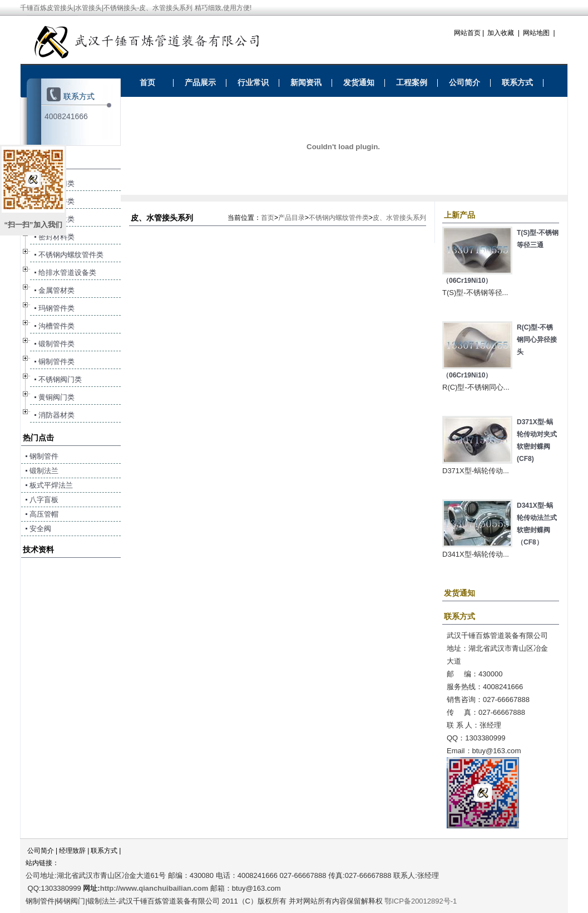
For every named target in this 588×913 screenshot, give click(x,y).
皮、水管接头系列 (399, 218)
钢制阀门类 (56, 183)
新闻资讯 (306, 82)
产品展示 (200, 82)
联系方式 (517, 82)
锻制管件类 (56, 344)
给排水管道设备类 (67, 273)
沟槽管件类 (56, 326)
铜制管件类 (56, 362)
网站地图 (536, 33)
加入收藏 (501, 33)
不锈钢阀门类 (60, 379)
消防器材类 (56, 415)
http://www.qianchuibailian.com (154, 888)
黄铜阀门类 (56, 397)
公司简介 (465, 82)
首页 (147, 82)
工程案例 (412, 82)
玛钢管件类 (56, 308)
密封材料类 (56, 237)
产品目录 (291, 218)
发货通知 (359, 82)
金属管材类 (56, 290)
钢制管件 (44, 456)
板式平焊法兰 (51, 485)
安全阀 (40, 529)
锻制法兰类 (56, 219)
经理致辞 (72, 851)
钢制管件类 (56, 201)
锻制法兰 (44, 471)
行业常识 (253, 82)
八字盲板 (44, 500)
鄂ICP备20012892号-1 (421, 901)
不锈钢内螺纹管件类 (339, 218)
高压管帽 (44, 514)
